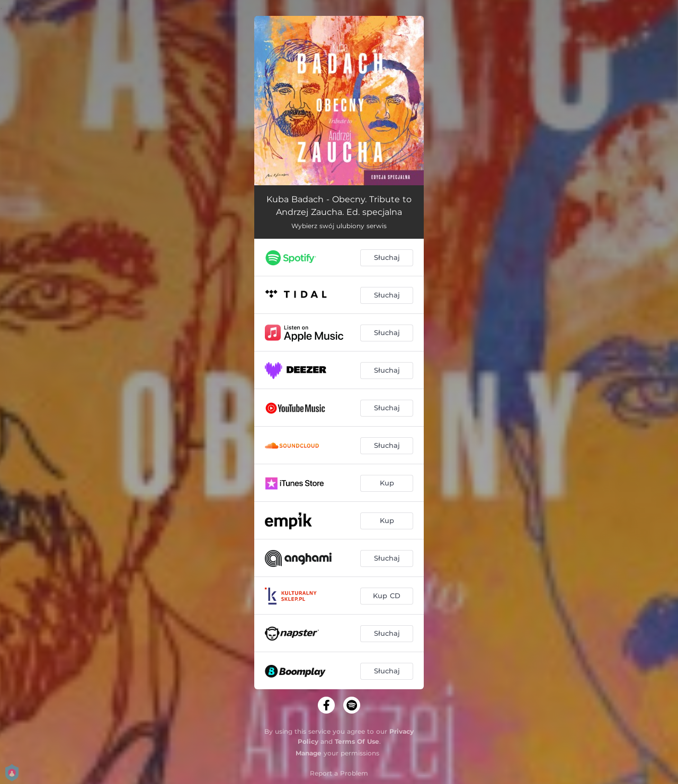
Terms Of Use (357, 741)
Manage (309, 753)
